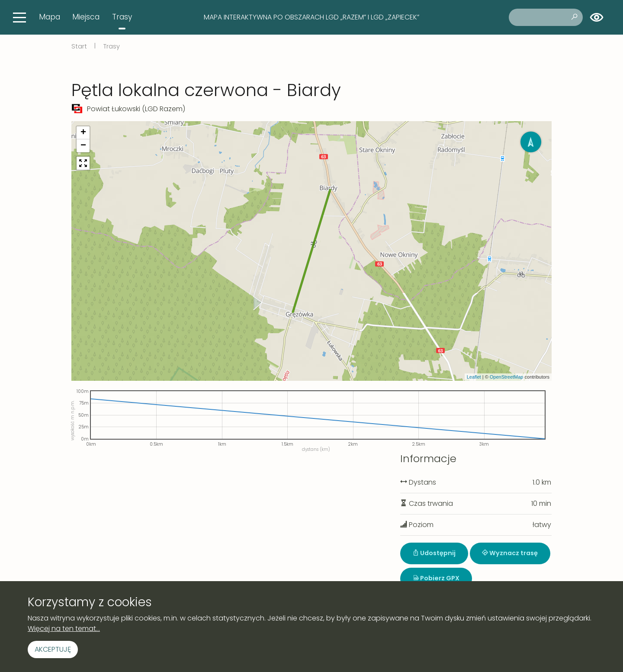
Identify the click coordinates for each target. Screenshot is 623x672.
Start (79, 46)
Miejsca (86, 17)
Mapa (50, 17)
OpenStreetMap (507, 377)
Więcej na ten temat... (64, 629)
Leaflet (474, 377)
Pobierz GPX (436, 578)
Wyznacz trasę (510, 553)
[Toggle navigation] (19, 17)
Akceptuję (53, 649)
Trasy (122, 17)
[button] (83, 133)
